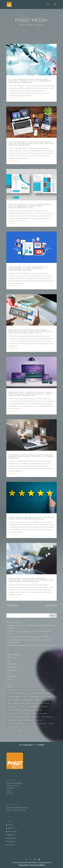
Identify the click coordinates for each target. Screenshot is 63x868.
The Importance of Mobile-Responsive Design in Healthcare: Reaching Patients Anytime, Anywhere (31, 144)
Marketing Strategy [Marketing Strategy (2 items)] (14, 710)
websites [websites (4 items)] (24, 727)
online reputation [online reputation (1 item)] (48, 717)
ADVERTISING (11, 658)
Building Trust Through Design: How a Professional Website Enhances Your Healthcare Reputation (31, 394)
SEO (8, 673)
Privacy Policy (23, 865)
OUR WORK (12, 838)
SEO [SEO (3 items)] (35, 723)
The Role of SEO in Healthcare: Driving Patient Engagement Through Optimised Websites (31, 456)
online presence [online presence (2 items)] (12, 717)
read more (13, 98)
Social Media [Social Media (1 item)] (42, 723)
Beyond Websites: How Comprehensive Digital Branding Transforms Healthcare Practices (30, 206)
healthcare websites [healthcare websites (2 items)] (43, 703)
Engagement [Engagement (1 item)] (39, 700)
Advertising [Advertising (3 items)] (11, 690)
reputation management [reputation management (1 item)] (16, 723)
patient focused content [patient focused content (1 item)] (26, 720)
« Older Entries (12, 605)
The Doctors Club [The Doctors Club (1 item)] (13, 727)
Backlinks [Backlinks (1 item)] (10, 693)
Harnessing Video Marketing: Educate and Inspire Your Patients (27, 637)
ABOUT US (11, 828)
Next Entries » (51, 605)
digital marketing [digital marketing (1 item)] (13, 700)
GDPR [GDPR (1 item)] (9, 703)
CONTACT (11, 845)
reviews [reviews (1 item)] (29, 723)
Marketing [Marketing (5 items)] (45, 706)
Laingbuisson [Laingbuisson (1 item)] (12, 706)
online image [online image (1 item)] (43, 713)
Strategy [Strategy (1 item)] (51, 723)
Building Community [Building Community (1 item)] (23, 693)
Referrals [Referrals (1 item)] (39, 720)
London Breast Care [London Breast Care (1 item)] (33, 706)
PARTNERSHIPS (12, 670)
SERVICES (11, 835)
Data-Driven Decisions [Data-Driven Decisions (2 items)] (38, 696)
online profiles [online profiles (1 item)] (35, 717)
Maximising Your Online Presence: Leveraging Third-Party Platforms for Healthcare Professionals (31, 580)
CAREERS (11, 841)
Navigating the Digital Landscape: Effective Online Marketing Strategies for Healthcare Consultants (31, 331)
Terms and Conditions (37, 865)
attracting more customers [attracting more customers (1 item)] (38, 690)
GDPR (8, 661)
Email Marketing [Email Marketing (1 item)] (26, 700)
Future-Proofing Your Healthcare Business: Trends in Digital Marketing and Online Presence (30, 81)
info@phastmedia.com (20, 808)
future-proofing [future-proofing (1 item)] (50, 700)
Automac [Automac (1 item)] (52, 690)
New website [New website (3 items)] (26, 713)
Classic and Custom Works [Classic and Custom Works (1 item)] (41, 693)
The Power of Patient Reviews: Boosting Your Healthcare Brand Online (31, 518)
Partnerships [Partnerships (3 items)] (12, 720)
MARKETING (10, 667)
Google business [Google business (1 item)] (19, 703)
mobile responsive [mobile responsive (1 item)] (13, 713)
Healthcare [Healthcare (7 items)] (30, 703)
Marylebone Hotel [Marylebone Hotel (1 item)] (28, 710)
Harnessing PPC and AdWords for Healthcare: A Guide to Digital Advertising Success (28, 269)
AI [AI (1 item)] (18, 690)
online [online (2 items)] (34, 713)
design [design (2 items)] (49, 696)
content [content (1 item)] (25, 696)
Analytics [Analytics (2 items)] (23, 690)
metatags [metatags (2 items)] (39, 710)
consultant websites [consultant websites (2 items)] (14, 696)
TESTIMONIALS (11, 677)
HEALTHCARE (11, 664)
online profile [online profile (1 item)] (24, 717)
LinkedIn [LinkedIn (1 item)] (21, 706)
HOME (10, 825)
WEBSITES (10, 680)
